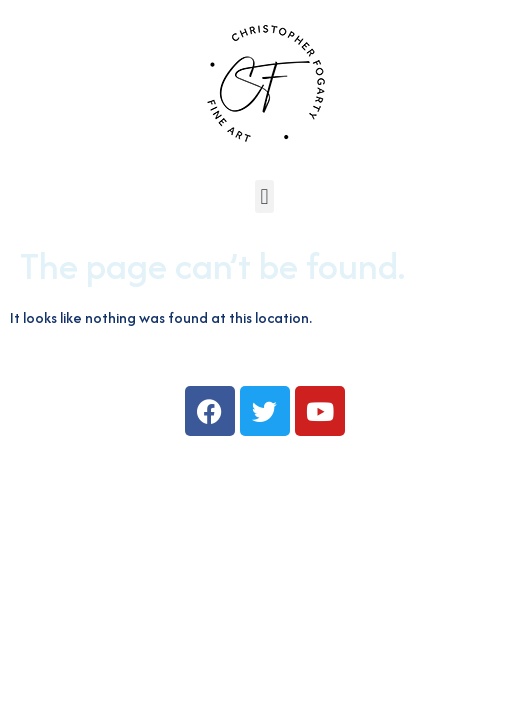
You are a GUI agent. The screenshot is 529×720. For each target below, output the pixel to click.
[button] (264, 196)
